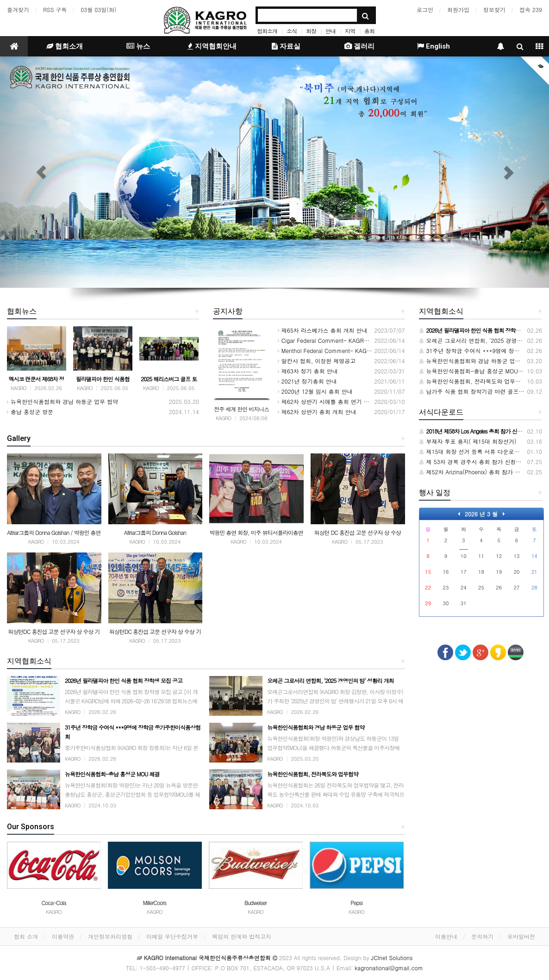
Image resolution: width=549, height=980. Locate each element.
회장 (311, 31)
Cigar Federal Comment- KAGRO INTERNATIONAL (345, 340)
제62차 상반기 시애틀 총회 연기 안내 (326, 401)
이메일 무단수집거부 (172, 936)
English (434, 46)
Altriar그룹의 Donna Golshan (155, 532)
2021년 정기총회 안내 (307, 381)
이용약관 (63, 936)
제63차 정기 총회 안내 (308, 371)
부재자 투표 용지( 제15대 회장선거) (468, 441)
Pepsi (356, 902)
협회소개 (267, 31)
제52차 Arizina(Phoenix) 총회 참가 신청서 (475, 472)
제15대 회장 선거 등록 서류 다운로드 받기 (476, 451)
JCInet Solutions (392, 958)
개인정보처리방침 (110, 936)
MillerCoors (155, 902)
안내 (331, 31)
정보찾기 (494, 9)
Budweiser (256, 902)
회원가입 (458, 9)
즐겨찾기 (18, 9)
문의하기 (482, 936)
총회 (369, 31)
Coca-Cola (53, 902)
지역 (350, 31)
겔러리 (359, 46)
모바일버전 (521, 936)
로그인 (425, 9)
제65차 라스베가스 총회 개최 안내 (323, 330)
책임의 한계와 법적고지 (242, 936)
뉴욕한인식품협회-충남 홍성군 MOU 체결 (475, 371)
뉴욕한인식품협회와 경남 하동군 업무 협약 (62, 401)
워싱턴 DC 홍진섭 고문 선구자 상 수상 (357, 532)
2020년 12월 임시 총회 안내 (315, 391)
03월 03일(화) (98, 9)
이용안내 (446, 936)
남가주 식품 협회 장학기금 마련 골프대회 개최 (481, 391)
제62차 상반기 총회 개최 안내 (317, 412)
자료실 (286, 46)
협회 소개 (26, 936)
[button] (41, 172)
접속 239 (531, 9)
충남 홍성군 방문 (30, 412)
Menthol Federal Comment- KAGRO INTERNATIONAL (349, 350)
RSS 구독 (55, 9)
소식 (292, 31)
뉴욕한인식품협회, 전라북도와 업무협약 (473, 381)
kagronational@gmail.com (389, 968)
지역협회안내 (212, 46)
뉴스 (138, 46)
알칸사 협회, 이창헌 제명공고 (317, 361)
